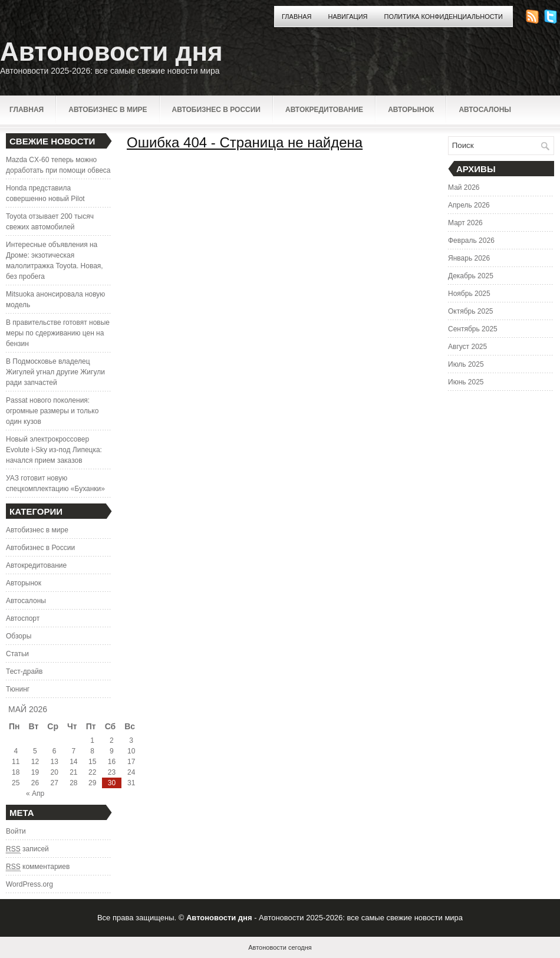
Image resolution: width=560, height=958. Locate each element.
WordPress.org (29, 884)
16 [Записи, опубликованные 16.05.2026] (112, 762)
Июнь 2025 (466, 382)
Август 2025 (467, 347)
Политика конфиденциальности (444, 17)
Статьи (17, 654)
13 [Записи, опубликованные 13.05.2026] (54, 762)
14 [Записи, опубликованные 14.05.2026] (73, 762)
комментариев (38, 867)
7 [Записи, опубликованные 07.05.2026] (74, 751)
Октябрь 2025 (471, 311)
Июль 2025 (466, 364)
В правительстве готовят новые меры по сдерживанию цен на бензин (58, 333)
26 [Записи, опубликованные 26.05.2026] (35, 783)
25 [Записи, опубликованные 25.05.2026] (16, 783)
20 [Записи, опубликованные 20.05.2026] (54, 772)
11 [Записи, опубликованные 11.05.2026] (16, 762)
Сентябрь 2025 (473, 329)
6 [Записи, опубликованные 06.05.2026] (55, 751)
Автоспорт (23, 618)
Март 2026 (465, 223)
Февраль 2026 (471, 241)
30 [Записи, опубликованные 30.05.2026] (112, 783)
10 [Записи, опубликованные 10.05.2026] (131, 751)
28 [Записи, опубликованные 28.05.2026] (73, 783)
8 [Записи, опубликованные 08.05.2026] (92, 751)
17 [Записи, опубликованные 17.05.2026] (131, 762)
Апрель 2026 (469, 205)
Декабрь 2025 (471, 276)
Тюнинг (18, 689)
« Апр (35, 794)
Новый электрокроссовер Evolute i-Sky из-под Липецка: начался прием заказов (54, 450)
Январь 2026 (469, 258)
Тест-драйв (24, 671)
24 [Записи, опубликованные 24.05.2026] (131, 772)
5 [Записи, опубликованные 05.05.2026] (35, 751)
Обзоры (19, 636)
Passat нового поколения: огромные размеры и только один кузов (52, 411)
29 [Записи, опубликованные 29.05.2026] (92, 783)
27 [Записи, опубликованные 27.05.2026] (54, 783)
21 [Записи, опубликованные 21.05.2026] (73, 772)
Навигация (347, 17)
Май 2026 (464, 187)
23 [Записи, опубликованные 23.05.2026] (112, 772)
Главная (297, 17)
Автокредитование (324, 110)
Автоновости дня (111, 52)
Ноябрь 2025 (469, 294)
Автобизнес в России (216, 110)
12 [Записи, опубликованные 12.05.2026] (35, 762)
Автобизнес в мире (108, 110)
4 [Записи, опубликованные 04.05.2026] (16, 751)
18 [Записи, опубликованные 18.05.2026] (16, 772)
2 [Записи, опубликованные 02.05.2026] (112, 740)
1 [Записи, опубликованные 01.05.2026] (92, 740)
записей (27, 849)
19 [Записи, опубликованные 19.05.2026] (35, 772)
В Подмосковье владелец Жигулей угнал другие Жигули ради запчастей (55, 372)
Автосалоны (485, 110)
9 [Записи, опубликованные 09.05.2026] (112, 751)
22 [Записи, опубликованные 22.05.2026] (92, 772)
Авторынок (411, 110)
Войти (16, 831)
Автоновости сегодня (280, 947)
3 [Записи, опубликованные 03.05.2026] (131, 740)
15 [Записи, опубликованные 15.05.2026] (92, 762)
